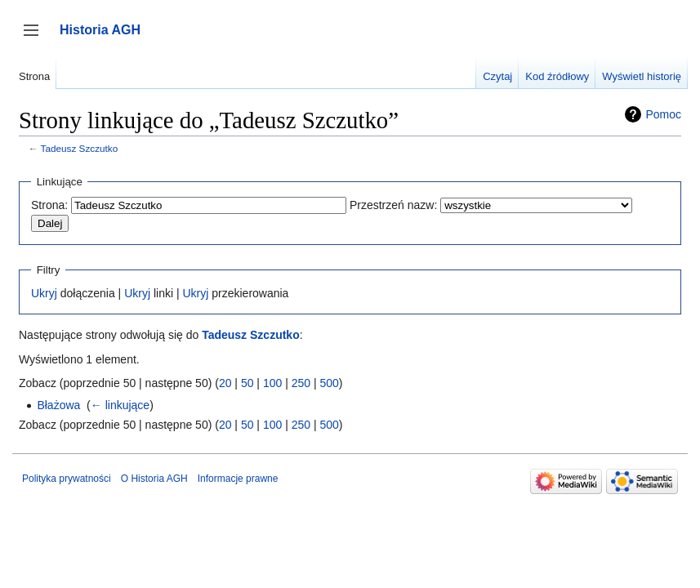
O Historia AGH (154, 479)
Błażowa (58, 405)
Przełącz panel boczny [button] (36, 38)
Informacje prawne (238, 479)
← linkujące (120, 405)
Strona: (49, 205)
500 (329, 383)
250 (301, 383)
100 (272, 383)
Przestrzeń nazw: (393, 205)
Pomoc (663, 114)
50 (247, 383)
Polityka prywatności (67, 479)
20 (225, 383)
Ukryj (44, 293)
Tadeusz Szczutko (80, 148)
